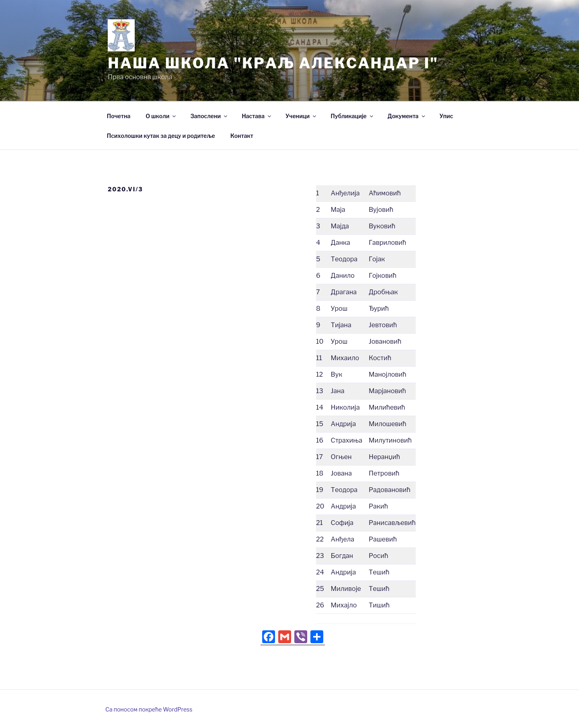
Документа (407, 116)
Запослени (209, 116)
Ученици (301, 116)
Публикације (352, 116)
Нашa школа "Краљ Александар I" (273, 63)
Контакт (242, 136)
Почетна (119, 116)
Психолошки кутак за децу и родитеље (161, 136)
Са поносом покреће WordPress (149, 709)
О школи (161, 116)
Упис (446, 116)
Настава (257, 116)
